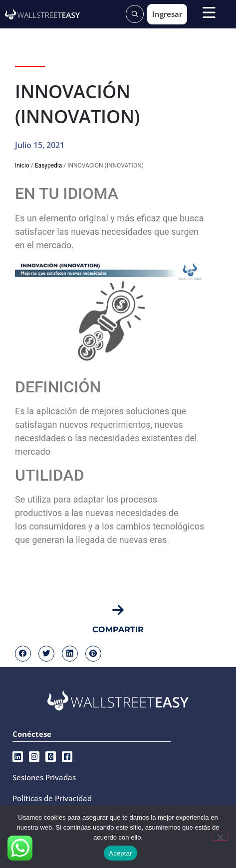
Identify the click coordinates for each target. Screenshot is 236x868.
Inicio (22, 166)
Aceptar (120, 853)
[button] (23, 654)
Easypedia (49, 166)
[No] (220, 836)
